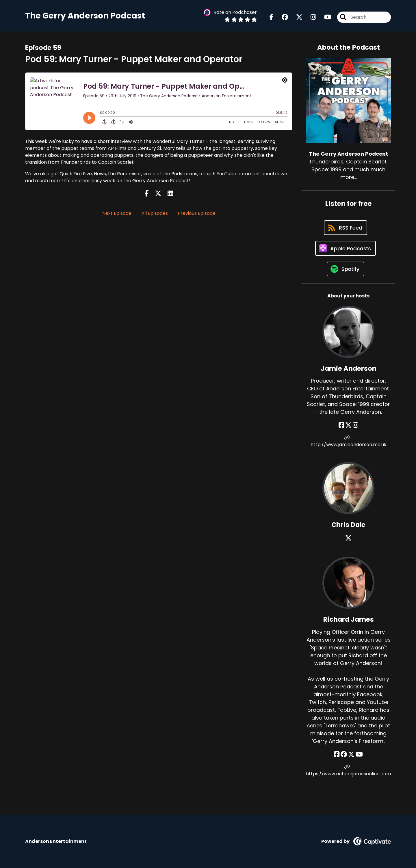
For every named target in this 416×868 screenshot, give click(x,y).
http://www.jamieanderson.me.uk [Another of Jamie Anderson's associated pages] (349, 442)
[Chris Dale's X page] (348, 538)
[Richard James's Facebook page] (337, 754)
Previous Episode (197, 213)
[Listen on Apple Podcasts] (346, 248)
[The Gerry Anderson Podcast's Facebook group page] (281, 17)
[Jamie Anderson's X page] (348, 425)
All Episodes (155, 213)
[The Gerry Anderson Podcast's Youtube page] (324, 17)
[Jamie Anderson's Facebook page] (341, 425)
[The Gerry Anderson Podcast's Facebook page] (272, 17)
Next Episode (117, 213)
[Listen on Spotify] (346, 269)
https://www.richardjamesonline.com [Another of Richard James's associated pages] (348, 771)
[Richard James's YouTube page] (359, 754)
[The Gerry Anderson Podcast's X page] (296, 17)
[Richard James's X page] (351, 754)
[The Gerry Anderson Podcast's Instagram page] (310, 17)
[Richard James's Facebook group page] (344, 754)
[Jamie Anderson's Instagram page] (355, 425)
